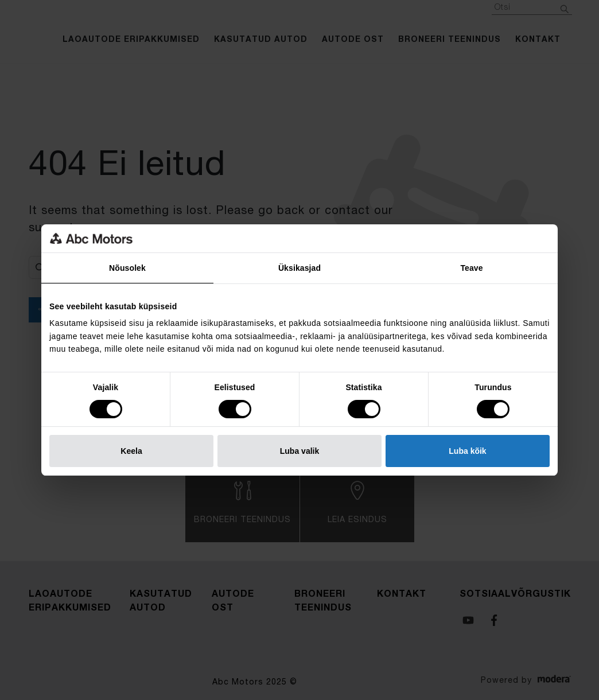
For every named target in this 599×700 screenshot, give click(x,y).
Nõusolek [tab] (127, 268)
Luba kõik (467, 451)
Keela (131, 451)
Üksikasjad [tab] (299, 268)
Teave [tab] (471, 268)
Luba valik (299, 451)
